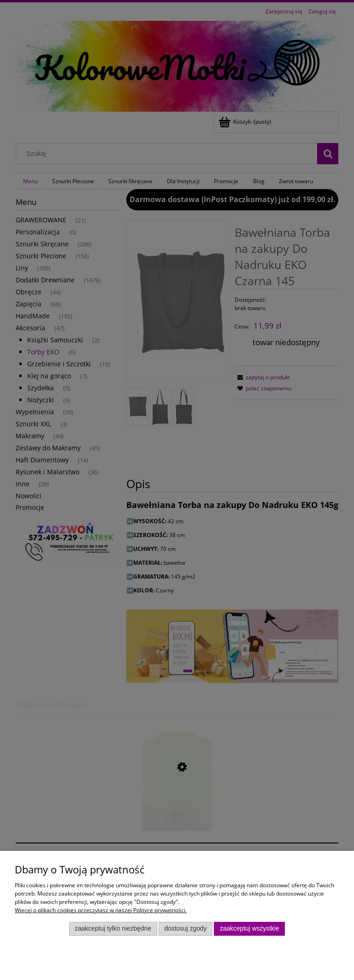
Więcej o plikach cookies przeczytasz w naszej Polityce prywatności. (101, 910)
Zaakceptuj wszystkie (250, 929)
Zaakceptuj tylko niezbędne (113, 929)
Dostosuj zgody (185, 929)
